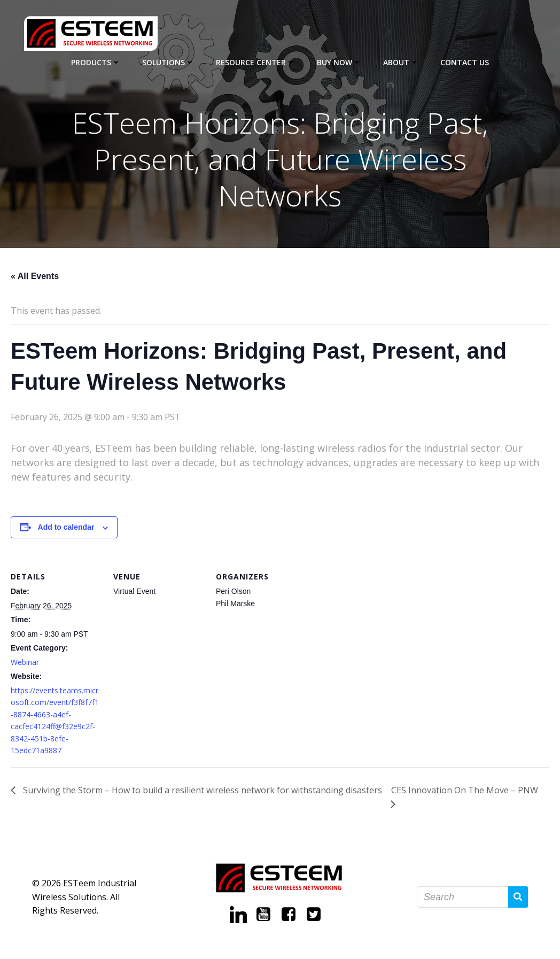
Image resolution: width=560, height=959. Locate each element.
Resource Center (256, 62)
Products (96, 62)
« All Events (35, 277)
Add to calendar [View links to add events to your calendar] (66, 528)
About (401, 62)
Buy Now (339, 62)
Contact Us (465, 62)
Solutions (168, 62)
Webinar (25, 663)
